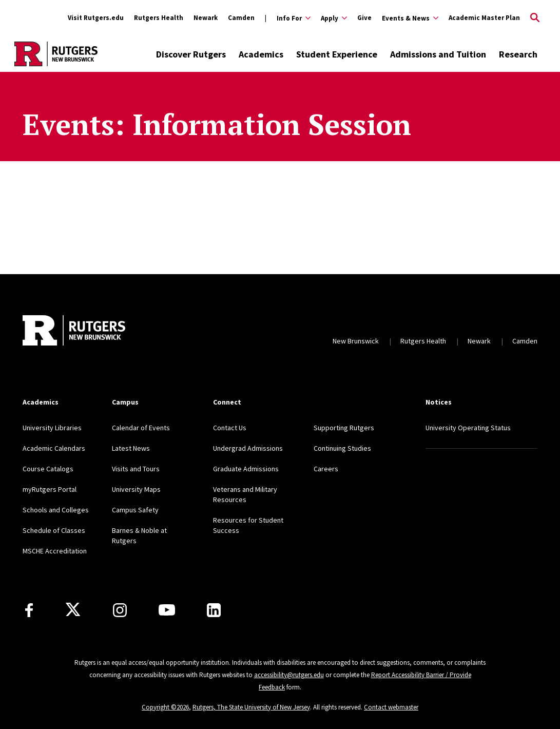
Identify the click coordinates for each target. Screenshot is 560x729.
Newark (206, 18)
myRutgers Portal (50, 489)
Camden (241, 18)
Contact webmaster (391, 707)
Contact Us (230, 428)
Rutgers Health (159, 18)
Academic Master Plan (484, 18)
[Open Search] (535, 18)
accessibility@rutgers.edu (289, 675)
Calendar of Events (141, 428)
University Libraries (52, 428)
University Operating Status (468, 428)
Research (518, 54)
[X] (73, 610)
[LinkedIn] (214, 610)
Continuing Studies (342, 448)
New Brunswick (356, 341)
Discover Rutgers (191, 54)
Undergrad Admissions (248, 448)
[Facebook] (29, 610)
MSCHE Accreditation (55, 551)
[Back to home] (74, 330)
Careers (326, 469)
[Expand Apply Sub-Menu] (334, 18)
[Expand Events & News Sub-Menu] (410, 18)
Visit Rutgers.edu (96, 18)
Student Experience (337, 54)
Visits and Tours (136, 469)
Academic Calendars (54, 448)
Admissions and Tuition (438, 54)
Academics (261, 54)
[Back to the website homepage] (56, 54)
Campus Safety (135, 510)
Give (364, 18)
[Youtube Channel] (167, 610)
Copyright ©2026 (165, 707)
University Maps (136, 489)
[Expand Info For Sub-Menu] (288, 18)
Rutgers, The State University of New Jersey (251, 707)
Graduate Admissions (246, 469)
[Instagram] (120, 610)
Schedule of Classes (54, 530)
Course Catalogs (48, 469)
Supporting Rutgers (344, 428)
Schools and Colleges (56, 510)
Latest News (131, 448)
